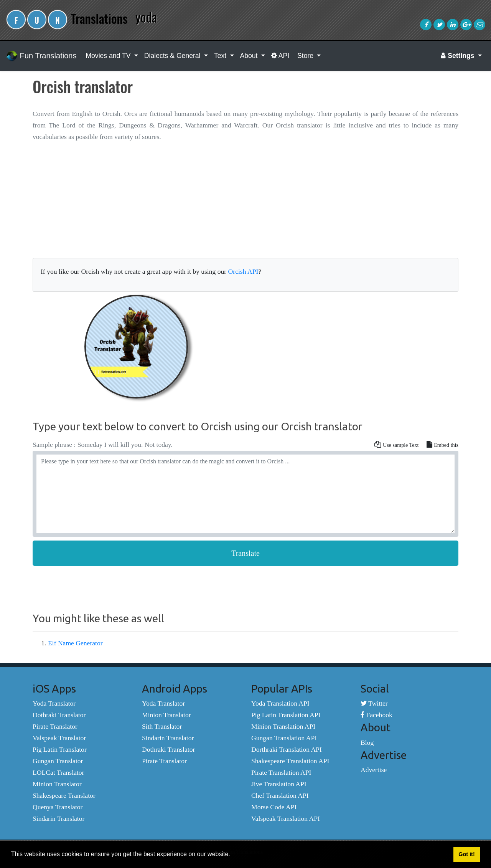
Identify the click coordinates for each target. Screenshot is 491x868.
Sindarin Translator (58, 818)
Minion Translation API (283, 726)
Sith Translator (162, 726)
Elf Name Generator (75, 643)
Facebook (376, 715)
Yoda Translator (54, 703)
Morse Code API (274, 807)
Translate (245, 553)
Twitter (374, 703)
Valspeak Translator (59, 738)
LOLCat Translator (58, 772)
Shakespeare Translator (64, 795)
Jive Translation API (279, 784)
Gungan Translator (58, 761)
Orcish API (243, 271)
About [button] (250, 56)
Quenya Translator (58, 807)
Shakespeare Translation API (290, 761)
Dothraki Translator (59, 715)
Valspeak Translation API (286, 818)
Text (221, 56)
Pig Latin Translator (60, 749)
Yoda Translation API (280, 703)
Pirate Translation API (281, 772)
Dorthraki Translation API (287, 749)
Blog (367, 742)
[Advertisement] (245, 203)
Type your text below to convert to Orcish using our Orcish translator (198, 426)
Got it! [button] (466, 854)
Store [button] (305, 56)
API (280, 56)
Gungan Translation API (284, 738)
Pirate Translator (55, 726)
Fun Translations (41, 56)
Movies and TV (109, 56)
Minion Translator (57, 784)
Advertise (374, 770)
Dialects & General (173, 56)
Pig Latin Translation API (286, 715)
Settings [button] (458, 56)
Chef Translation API (280, 795)
